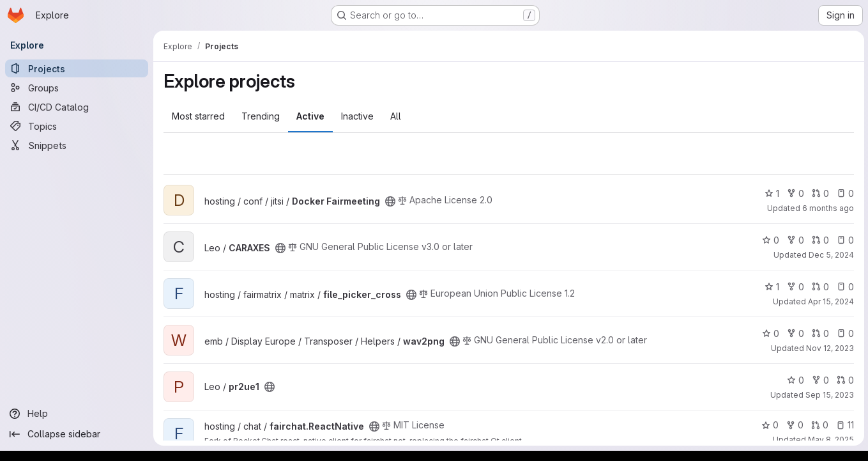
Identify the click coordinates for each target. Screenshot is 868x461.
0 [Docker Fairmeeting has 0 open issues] (844, 193)
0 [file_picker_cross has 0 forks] (794, 287)
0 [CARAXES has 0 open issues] (844, 240)
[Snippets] (77, 145)
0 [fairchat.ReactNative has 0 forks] (794, 425)
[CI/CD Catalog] (77, 107)
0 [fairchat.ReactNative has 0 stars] (769, 425)
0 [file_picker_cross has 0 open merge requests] (819, 287)
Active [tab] (310, 116)
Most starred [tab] (198, 116)
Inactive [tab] (357, 116)
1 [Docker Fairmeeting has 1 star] (771, 193)
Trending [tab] (261, 116)
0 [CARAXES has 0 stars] (769, 240)
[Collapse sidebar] (77, 434)
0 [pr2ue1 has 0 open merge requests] (844, 380)
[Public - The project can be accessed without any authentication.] (390, 201)
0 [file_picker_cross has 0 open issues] (844, 287)
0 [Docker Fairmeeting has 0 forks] (794, 193)
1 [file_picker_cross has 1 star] (771, 287)
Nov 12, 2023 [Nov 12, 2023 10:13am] (829, 348)
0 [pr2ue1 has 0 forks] (819, 380)
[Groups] (77, 88)
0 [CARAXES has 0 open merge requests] (819, 240)
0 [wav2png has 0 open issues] (844, 333)
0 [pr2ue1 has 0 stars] (794, 380)
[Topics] (77, 126)
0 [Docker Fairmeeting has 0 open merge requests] (819, 193)
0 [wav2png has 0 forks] (794, 333)
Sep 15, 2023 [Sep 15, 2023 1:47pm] (828, 395)
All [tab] (396, 116)
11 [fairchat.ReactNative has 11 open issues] (844, 425)
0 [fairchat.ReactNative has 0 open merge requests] (819, 425)
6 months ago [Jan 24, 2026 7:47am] (827, 208)
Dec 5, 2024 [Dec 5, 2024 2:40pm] (830, 255)
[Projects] (77, 68)
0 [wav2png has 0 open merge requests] (819, 333)
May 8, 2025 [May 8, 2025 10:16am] (830, 440)
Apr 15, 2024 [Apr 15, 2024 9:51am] (830, 301)
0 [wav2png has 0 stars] (769, 333)
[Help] (77, 414)
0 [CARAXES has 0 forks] (794, 240)
